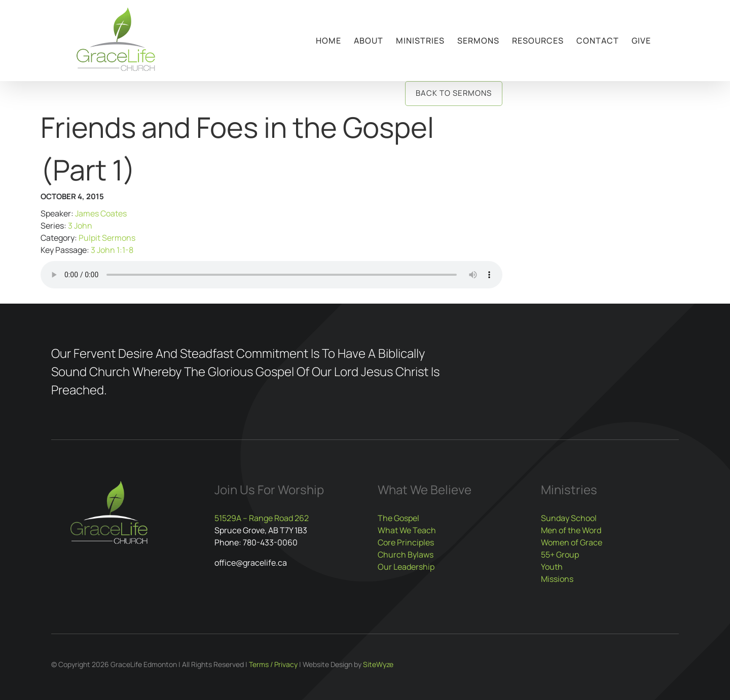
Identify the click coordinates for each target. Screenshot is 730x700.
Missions (557, 579)
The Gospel (398, 518)
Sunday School (569, 518)
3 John (80, 226)
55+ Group (560, 555)
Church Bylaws (406, 555)
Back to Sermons (454, 93)
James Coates (101, 213)
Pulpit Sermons (107, 238)
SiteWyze (378, 664)
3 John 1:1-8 (112, 250)
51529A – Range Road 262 (262, 518)
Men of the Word (571, 530)
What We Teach (407, 530)
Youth (552, 567)
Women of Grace (572, 542)
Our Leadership (406, 567)
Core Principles (406, 542)
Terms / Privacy (273, 664)
